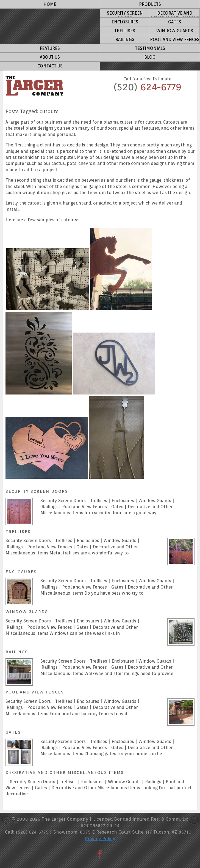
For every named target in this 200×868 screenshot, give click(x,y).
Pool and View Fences (175, 40)
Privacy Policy (100, 839)
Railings (125, 40)
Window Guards (175, 31)
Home (50, 4)
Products (150, 4)
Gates (175, 22)
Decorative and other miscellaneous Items (175, 14)
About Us (50, 57)
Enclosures (125, 22)
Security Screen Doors (125, 14)
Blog (150, 57)
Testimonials (150, 48)
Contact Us (50, 66)
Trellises (125, 31)
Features (50, 48)
